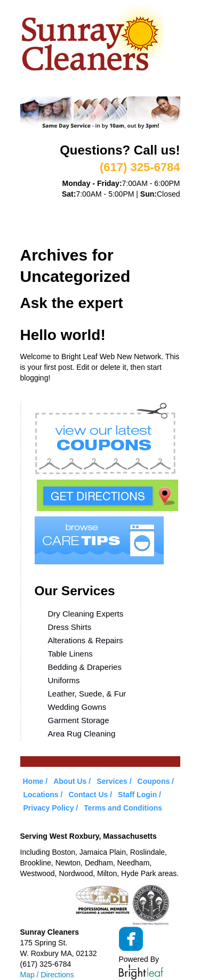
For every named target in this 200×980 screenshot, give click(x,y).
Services (122, 206)
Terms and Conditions (123, 808)
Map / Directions (47, 975)
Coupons (96, 219)
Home (31, 206)
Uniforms (64, 680)
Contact (92, 232)
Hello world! (63, 335)
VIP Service (43, 219)
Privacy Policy (49, 808)
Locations (42, 232)
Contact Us (88, 795)
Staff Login (137, 795)
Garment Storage (79, 720)
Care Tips (146, 219)
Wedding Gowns (77, 707)
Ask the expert (72, 303)
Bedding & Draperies (85, 667)
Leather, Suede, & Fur (87, 694)
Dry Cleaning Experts (86, 614)
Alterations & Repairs (86, 640)
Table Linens (70, 654)
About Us (73, 206)
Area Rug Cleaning (82, 734)
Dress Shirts (70, 627)
